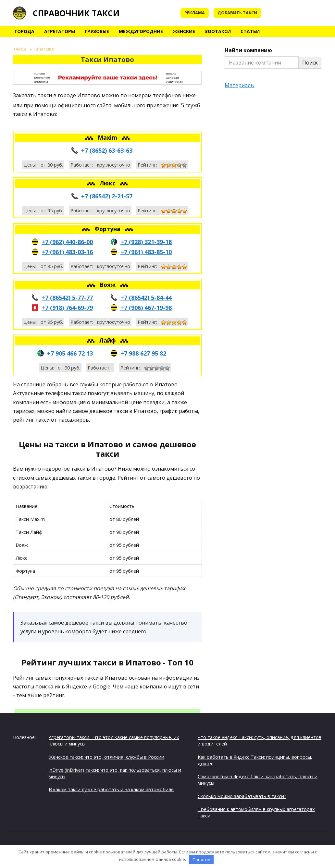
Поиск (310, 63)
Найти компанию (248, 50)
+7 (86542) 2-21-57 (107, 196)
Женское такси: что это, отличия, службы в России (106, 757)
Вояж (108, 285)
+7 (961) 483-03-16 (67, 252)
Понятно (201, 860)
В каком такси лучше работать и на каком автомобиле (111, 789)
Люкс (108, 183)
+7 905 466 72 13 (70, 353)
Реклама (195, 13)
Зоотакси (218, 31)
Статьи (250, 31)
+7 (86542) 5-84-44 (146, 298)
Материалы (240, 85)
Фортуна (108, 229)
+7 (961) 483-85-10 (146, 252)
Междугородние (141, 31)
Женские (184, 31)
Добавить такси (237, 13)
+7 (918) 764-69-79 (67, 308)
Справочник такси (76, 13)
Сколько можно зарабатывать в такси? (242, 796)
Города (25, 31)
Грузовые (97, 31)
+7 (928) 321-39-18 (146, 242)
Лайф (108, 340)
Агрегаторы (60, 31)
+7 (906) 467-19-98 (146, 308)
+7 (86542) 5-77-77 (67, 298)
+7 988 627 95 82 (143, 353)
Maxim (108, 137)
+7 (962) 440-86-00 (67, 242)
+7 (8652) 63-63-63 (107, 150)
